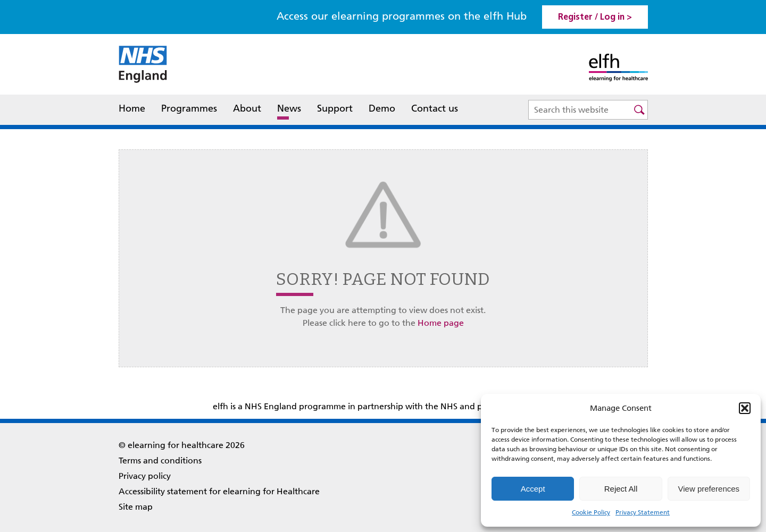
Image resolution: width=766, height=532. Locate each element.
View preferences (709, 489)
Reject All (621, 489)
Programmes (189, 108)
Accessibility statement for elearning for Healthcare (219, 491)
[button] (745, 408)
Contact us (435, 108)
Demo (382, 108)
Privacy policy (145, 476)
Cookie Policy (591, 512)
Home (132, 108)
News (289, 108)
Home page (441, 323)
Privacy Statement (643, 512)
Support (335, 108)
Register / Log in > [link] (595, 18)
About (247, 110)
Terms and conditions (160, 461)
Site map (136, 507)
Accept (533, 489)
